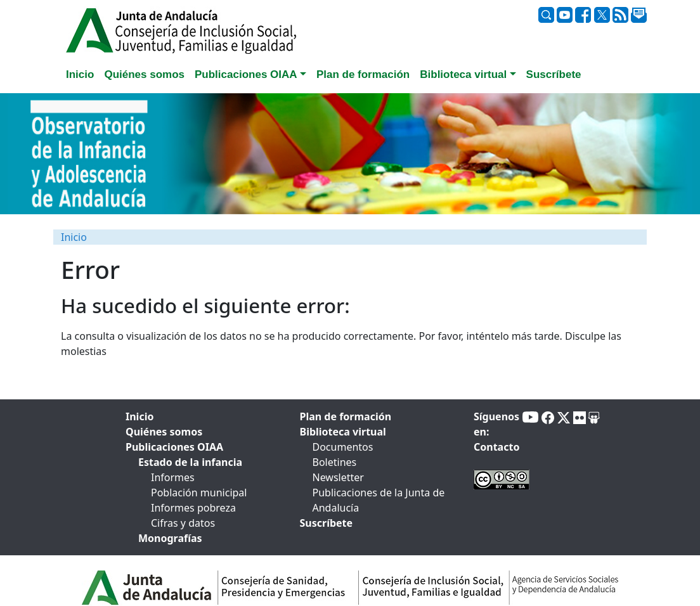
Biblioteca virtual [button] (463, 74)
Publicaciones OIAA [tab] (174, 447)
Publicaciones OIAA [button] (246, 74)
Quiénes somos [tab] (144, 74)
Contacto (496, 447)
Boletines (335, 462)
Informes (173, 477)
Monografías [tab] (170, 538)
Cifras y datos (183, 523)
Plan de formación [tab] (363, 74)
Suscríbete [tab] (554, 74)
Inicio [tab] (80, 74)
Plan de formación (346, 416)
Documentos (343, 447)
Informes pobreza (193, 508)
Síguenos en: (496, 424)
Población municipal (199, 493)
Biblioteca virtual (343, 432)
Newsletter (338, 477)
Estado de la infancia (190, 462)
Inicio (74, 237)
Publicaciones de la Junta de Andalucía (379, 500)
